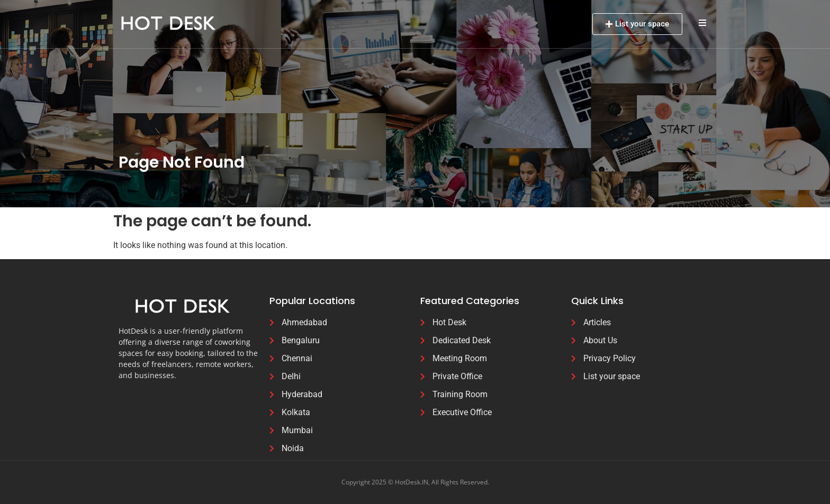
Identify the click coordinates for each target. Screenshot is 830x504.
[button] (702, 22)
